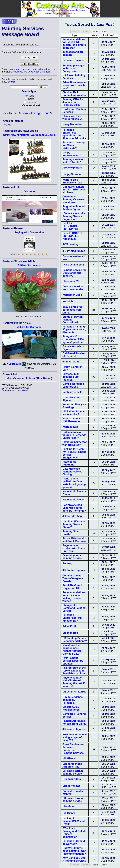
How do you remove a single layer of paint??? (75, 737)
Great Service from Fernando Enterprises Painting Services (74, 749)
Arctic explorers (72, 168)
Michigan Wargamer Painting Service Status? (74, 524)
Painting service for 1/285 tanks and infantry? (74, 273)
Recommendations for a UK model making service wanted (74, 597)
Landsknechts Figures (71, 399)
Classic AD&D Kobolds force (71, 708)
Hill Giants (69, 758)
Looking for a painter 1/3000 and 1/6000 (74, 821)
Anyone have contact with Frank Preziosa (74, 548)
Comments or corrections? (15, 390)
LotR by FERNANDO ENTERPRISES (71, 226)
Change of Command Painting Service (74, 608)
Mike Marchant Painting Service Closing (72, 472)
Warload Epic (70, 427)
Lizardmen (69, 806)
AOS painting (70, 244)
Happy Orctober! (72, 174)
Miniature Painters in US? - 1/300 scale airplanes (74, 190)
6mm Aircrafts (71, 362)
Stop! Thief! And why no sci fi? (72, 587)
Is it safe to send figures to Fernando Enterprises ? (74, 435)
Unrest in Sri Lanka (74, 692)
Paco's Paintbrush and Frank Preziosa (74, 540)
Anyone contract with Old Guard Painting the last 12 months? (74, 682)
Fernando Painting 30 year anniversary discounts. (74, 329)
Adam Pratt (69, 626)
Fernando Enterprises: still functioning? (72, 618)
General (35, 113)
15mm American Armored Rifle (72, 765)
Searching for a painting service (72, 557)
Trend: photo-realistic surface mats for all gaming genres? (74, 483)
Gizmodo (29, 191)
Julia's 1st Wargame (29, 327)
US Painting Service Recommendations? (75, 640)
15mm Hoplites (71, 786)
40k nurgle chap (72, 516)
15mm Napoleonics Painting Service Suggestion (74, 216)
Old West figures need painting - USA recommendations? (74, 851)
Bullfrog (67, 563)
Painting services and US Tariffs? (73, 161)
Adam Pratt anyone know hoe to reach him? (74, 85)
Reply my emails (72, 392)
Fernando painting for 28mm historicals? (74, 145)
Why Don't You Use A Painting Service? (74, 859)
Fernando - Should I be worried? (74, 842)
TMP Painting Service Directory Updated (73, 661)
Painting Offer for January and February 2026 (73, 102)
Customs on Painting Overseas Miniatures (74, 199)
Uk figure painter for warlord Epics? (75, 443)
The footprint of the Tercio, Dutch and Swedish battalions (74, 671)
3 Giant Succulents (29, 265)
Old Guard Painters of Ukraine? (74, 355)
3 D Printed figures (74, 251)
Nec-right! (68, 301)
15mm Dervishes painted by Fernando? (73, 700)
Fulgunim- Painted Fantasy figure (74, 208)
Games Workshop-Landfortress (74, 385)
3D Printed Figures (74, 570)
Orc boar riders (72, 779)
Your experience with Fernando (72, 420)
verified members (23, 69)
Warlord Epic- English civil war (72, 181)
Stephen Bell (70, 633)
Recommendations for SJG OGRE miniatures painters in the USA (74, 43)
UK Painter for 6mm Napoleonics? (74, 413)
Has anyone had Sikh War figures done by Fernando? (74, 508)
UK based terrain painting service (73, 772)
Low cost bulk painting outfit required (71, 377)
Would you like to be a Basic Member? (32, 72)
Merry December (72, 124)
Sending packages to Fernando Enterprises (74, 68)
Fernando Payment (74, 60)
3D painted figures (74, 729)
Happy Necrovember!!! (72, 154)
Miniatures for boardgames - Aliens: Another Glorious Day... (72, 649)
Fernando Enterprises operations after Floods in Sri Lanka (74, 134)
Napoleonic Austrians (69, 463)
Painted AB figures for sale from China (74, 722)
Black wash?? (71, 281)
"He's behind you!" (74, 265)
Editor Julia (15, 364)
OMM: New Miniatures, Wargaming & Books (29, 135)
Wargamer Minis (72, 295)
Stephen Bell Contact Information (75, 94)
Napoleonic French (74, 500)
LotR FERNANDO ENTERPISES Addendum (73, 236)
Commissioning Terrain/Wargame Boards (73, 578)
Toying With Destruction (29, 232)
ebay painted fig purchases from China (72, 310)
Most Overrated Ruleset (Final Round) (29, 378)
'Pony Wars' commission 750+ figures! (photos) (73, 339)
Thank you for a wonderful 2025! (72, 118)
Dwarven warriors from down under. (73, 288)
